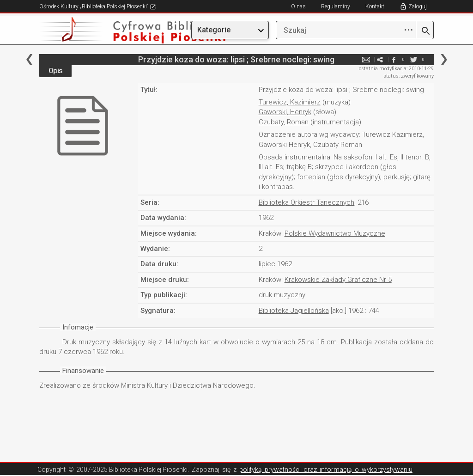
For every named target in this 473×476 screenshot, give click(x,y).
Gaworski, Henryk (285, 112)
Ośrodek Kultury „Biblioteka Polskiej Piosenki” (98, 6)
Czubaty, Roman (284, 122)
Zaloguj (418, 6)
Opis (55, 71)
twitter (414, 59)
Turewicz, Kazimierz (290, 102)
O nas (298, 6)
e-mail (366, 59)
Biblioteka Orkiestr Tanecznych (306, 202)
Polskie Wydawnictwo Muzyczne (335, 233)
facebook (394, 59)
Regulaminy (336, 6)
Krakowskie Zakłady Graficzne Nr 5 (338, 280)
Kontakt (375, 6)
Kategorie (214, 30)
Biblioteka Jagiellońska (294, 311)
